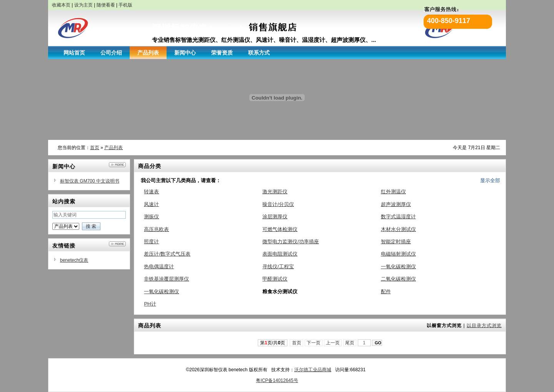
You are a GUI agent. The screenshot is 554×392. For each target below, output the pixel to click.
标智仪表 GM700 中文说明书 (90, 181)
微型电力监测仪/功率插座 (291, 242)
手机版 (125, 5)
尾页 (350, 343)
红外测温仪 (393, 192)
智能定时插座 (396, 242)
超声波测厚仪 (396, 204)
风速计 (151, 204)
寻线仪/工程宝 (278, 267)
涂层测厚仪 (275, 217)
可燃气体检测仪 (280, 229)
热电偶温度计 (159, 267)
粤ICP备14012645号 (277, 380)
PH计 (150, 304)
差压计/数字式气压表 (167, 254)
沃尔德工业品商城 (313, 370)
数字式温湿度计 (398, 217)
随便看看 (106, 5)
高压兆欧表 (156, 229)
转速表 (151, 192)
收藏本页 (61, 5)
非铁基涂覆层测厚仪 (166, 279)
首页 (95, 148)
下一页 (314, 343)
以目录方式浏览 (484, 326)
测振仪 (151, 217)
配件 (386, 292)
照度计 (151, 242)
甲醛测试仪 (275, 279)
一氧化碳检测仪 (398, 267)
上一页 (333, 343)
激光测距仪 (275, 192)
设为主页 (83, 5)
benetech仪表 (74, 260)
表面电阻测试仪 (280, 254)
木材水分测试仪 (398, 229)
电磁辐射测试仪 (398, 254)
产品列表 (113, 148)
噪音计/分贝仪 (278, 204)
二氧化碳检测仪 (398, 279)
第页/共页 (273, 343)
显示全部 (490, 180)
